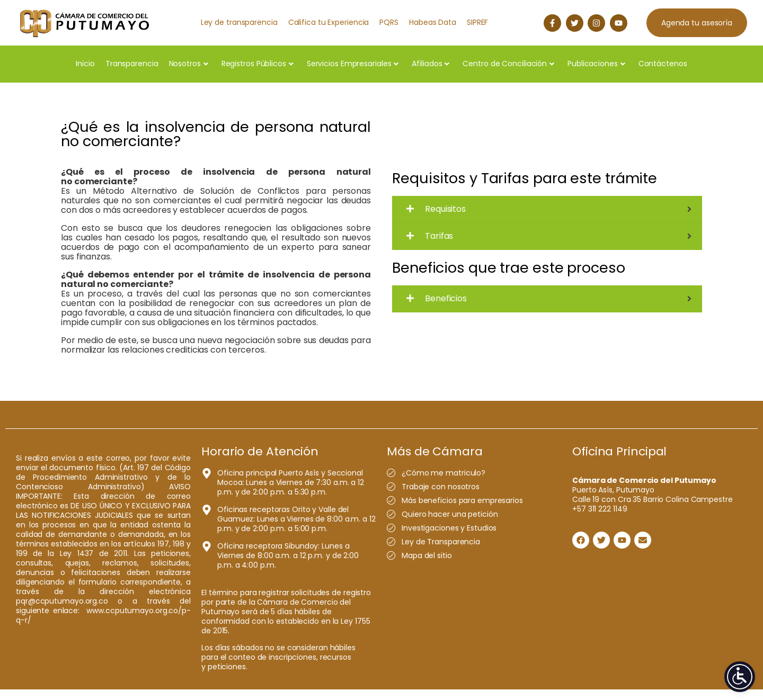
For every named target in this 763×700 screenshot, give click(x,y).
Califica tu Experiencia (329, 22)
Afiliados (431, 64)
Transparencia (132, 64)
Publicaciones (596, 64)
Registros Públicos (258, 64)
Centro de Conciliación (508, 64)
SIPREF (477, 22)
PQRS (389, 22)
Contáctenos (663, 64)
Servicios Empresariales (353, 64)
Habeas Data (433, 22)
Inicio (85, 64)
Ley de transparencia (239, 22)
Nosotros (189, 64)
